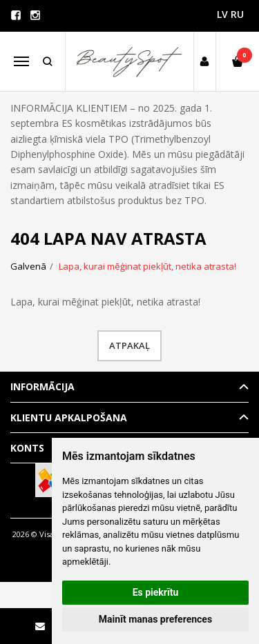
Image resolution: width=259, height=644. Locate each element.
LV (222, 14)
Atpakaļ (129, 345)
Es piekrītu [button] (156, 592)
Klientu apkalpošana (69, 417)
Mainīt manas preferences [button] (155, 619)
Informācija (42, 386)
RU (237, 14)
